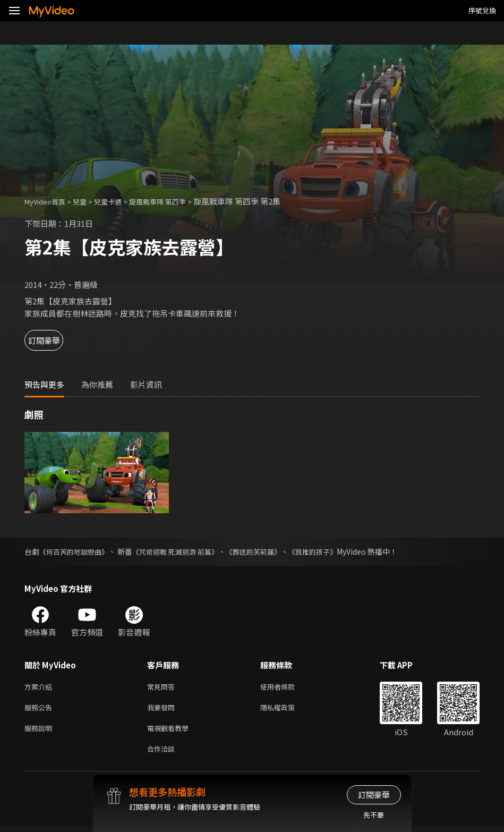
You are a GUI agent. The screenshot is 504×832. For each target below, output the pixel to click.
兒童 (88, 201)
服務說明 (40, 732)
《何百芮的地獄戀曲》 (76, 551)
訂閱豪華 (54, 340)
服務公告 (40, 710)
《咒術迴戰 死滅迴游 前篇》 (184, 551)
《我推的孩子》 (330, 551)
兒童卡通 (119, 201)
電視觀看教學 (171, 732)
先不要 (374, 815)
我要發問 (163, 710)
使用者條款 (287, 687)
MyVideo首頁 (49, 201)
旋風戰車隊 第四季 (176, 201)
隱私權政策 (287, 710)
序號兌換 (482, 10)
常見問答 (163, 687)
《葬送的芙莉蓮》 (267, 551)
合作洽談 (163, 754)
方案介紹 (40, 687)
